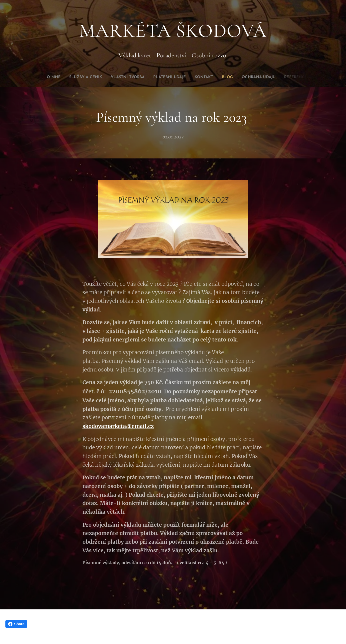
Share (16, 624)
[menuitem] (72, 77)
